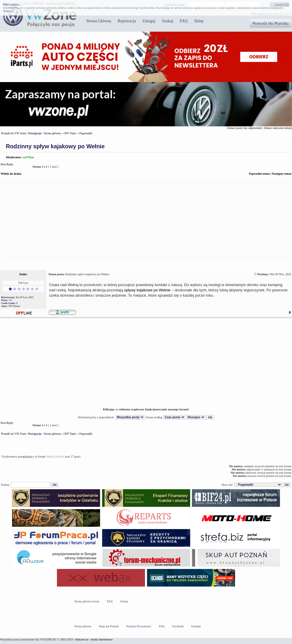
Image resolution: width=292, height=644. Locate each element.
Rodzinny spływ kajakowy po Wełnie (55, 146)
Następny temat (282, 174)
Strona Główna (99, 21)
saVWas (28, 157)
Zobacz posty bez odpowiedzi (244, 128)
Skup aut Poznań (109, 626)
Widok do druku (11, 174)
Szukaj (168, 21)
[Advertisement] (146, 220)
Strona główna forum (87, 601)
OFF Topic (70, 133)
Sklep (199, 21)
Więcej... (8, 11)
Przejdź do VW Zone (13, 133)
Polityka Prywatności (139, 626)
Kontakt (196, 626)
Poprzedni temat (259, 174)
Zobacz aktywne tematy (278, 128)
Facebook (178, 626)
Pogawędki (86, 133)
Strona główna (52, 133)
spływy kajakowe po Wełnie (147, 290)
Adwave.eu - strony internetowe (94, 639)
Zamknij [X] (282, 5)
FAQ (184, 21)
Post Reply (15, 167)
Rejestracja (127, 21)
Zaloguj (149, 21)
